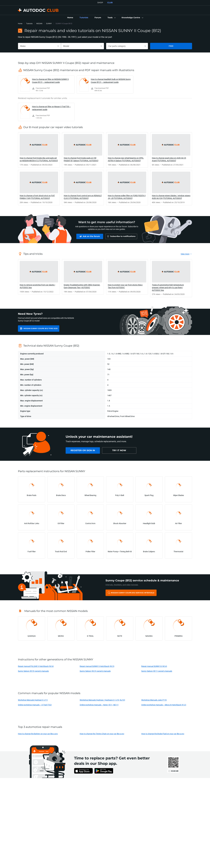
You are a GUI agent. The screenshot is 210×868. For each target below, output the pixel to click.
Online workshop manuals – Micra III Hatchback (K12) (164, 705)
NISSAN (39, 23)
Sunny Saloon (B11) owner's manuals (157, 671)
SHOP (100, 3)
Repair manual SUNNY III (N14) (154, 666)
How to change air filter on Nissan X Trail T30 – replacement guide (51, 108)
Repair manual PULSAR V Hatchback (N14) (36, 666)
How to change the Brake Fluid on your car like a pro (163, 734)
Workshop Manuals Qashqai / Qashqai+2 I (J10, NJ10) (102, 700)
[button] (111, 18)
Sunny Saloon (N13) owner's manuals (95, 671)
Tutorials (29, 23)
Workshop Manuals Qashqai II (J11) (33, 700)
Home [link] (20, 23)
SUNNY (49, 23)
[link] (70, 18)
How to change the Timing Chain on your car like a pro (102, 734)
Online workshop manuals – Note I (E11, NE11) (99, 705)
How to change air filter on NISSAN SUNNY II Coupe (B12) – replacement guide (50, 81)
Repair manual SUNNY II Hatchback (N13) (97, 666)
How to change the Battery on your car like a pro (38, 734)
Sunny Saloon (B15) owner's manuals (33, 671)
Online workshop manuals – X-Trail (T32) (35, 705)
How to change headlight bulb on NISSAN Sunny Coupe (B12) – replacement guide (111, 81)
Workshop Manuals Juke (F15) (154, 700)
